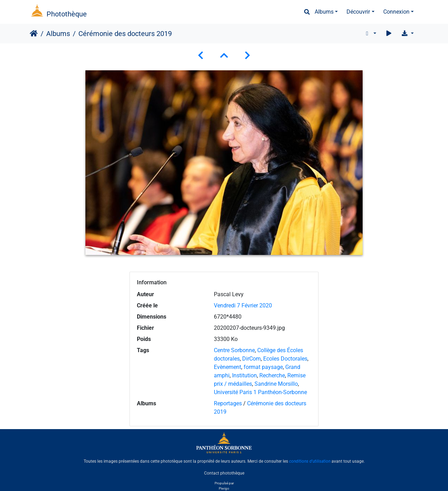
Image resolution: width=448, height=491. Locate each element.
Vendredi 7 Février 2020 (243, 305)
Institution (244, 375)
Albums (324, 12)
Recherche (272, 375)
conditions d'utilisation (310, 461)
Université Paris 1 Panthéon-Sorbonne (260, 392)
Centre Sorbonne (234, 350)
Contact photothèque (224, 473)
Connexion (396, 12)
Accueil (34, 34)
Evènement (227, 367)
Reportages (228, 403)
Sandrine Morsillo (276, 384)
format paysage (263, 367)
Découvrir (358, 12)
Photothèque (67, 14)
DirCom (251, 359)
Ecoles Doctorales (285, 359)
